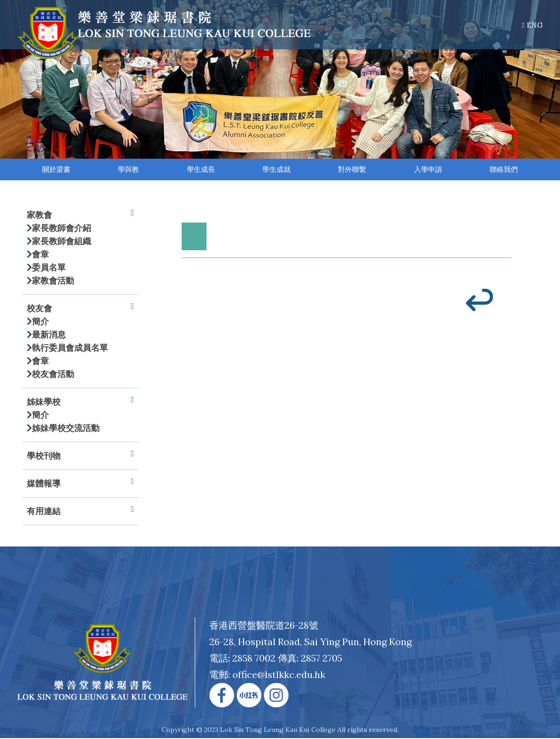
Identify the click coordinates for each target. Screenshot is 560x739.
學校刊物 (80, 457)
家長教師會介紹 (61, 229)
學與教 (129, 170)
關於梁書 (56, 170)
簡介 (40, 322)
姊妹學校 (80, 403)
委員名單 (49, 268)
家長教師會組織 (61, 242)
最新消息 (49, 335)
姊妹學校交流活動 (66, 429)
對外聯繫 (353, 170)
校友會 (80, 309)
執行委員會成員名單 (70, 349)
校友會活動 (53, 375)
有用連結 (80, 512)
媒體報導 (80, 485)
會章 (40, 255)
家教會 (80, 216)
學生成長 (201, 170)
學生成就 (277, 170)
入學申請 (428, 170)
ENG (532, 25)
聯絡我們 (504, 170)
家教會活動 (53, 281)
